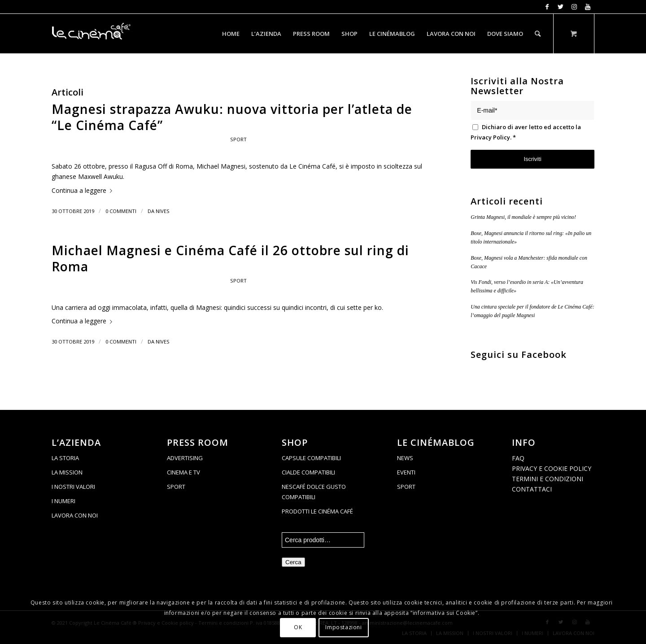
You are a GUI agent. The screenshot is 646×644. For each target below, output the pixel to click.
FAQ (518, 458)
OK (298, 627)
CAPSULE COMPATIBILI (311, 458)
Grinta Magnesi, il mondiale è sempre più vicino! (523, 217)
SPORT (176, 487)
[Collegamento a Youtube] (588, 7)
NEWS (405, 458)
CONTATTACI (532, 489)
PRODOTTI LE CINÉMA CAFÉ (317, 511)
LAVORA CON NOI (75, 515)
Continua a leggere (84, 190)
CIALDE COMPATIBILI (308, 472)
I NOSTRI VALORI (73, 487)
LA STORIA (65, 458)
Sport (238, 139)
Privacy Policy (490, 137)
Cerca (293, 562)
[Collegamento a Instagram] (574, 7)
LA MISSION (67, 472)
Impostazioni (343, 627)
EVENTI (406, 472)
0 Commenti (121, 211)
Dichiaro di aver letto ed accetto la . (526, 132)
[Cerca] (538, 34)
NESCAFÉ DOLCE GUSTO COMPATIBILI (314, 492)
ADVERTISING (185, 458)
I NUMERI (63, 501)
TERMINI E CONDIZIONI (548, 479)
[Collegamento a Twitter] (561, 7)
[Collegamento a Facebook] (547, 7)
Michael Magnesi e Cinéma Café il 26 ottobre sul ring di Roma (230, 258)
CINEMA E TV (183, 472)
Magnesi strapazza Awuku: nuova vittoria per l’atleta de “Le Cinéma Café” (232, 117)
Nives (163, 211)
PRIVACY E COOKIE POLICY (552, 468)
